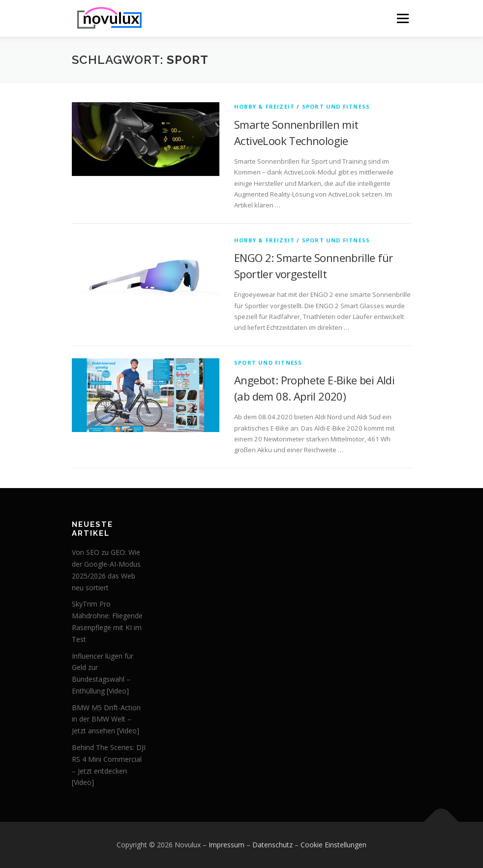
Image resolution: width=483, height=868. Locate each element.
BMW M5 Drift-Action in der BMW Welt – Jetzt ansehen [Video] (106, 719)
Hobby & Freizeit (264, 106)
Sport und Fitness (336, 106)
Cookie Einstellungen (333, 845)
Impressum (226, 845)
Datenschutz (272, 845)
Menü (403, 18)
